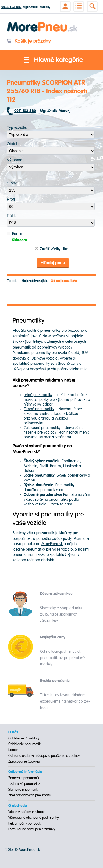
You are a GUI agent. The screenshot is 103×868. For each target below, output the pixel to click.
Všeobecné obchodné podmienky (34, 818)
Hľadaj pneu (53, 263)
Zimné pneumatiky (39, 409)
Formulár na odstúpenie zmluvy (32, 829)
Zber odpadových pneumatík (30, 795)
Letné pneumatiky (38, 395)
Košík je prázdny (29, 41)
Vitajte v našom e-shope (27, 812)
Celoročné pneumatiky (42, 428)
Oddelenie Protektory (24, 738)
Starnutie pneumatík (23, 790)
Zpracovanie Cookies (24, 761)
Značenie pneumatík (24, 778)
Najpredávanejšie (35, 281)
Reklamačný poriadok (25, 823)
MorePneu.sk (59, 336)
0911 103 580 (11, 7)
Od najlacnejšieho (64, 281)
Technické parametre (24, 784)
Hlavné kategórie (52, 60)
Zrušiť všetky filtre (51, 249)
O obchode (18, 806)
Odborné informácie (25, 772)
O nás (13, 732)
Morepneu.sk (42, 23)
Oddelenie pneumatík (24, 744)
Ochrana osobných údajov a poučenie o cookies (44, 756)
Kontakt (14, 750)
